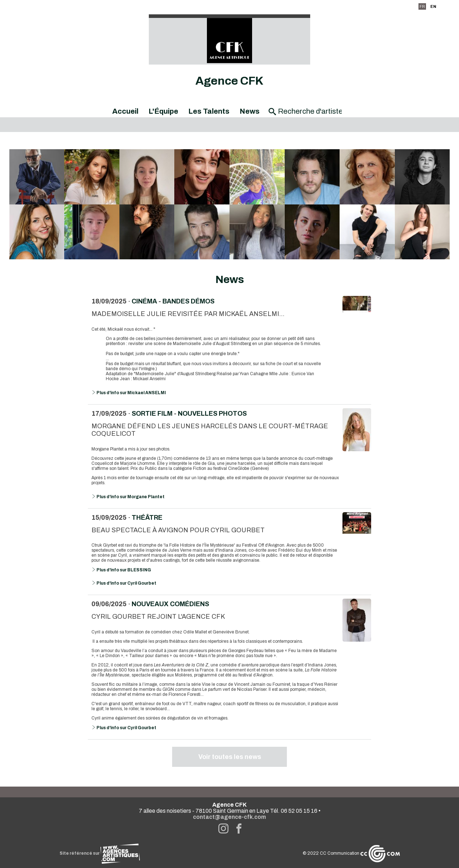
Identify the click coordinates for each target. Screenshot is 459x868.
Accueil (125, 111)
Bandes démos (188, 301)
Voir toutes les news (230, 757)
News (250, 111)
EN (433, 6)
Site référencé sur (100, 853)
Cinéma (144, 301)
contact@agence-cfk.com (229, 817)
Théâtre (147, 518)
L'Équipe (163, 111)
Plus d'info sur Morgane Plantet (128, 497)
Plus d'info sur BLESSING (121, 570)
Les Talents (209, 111)
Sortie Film (152, 414)
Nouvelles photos (212, 414)
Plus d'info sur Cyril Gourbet (124, 583)
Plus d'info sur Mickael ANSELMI (129, 393)
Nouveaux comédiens (170, 604)
